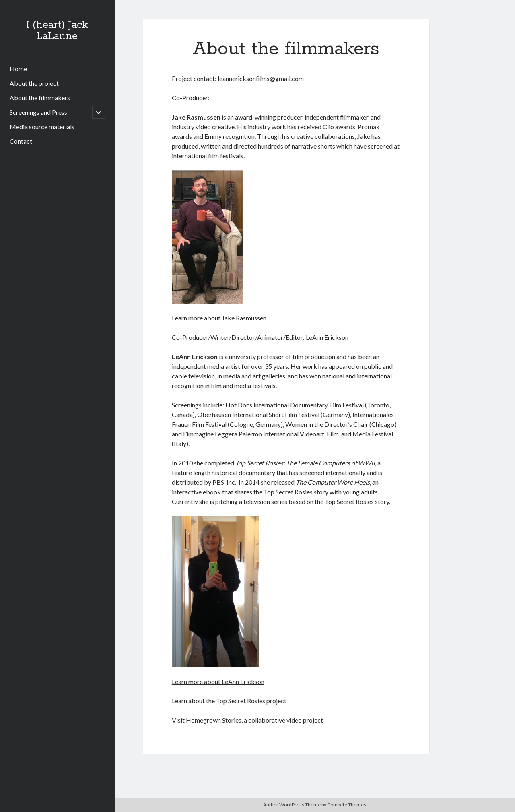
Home (18, 69)
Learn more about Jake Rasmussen (219, 318)
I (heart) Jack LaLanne (57, 31)
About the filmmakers (40, 98)
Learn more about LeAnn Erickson (218, 681)
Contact (21, 141)
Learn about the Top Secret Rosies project (229, 701)
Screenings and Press (38, 112)
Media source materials (42, 127)
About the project (34, 83)
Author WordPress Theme (292, 805)
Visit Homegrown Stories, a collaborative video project (247, 720)
